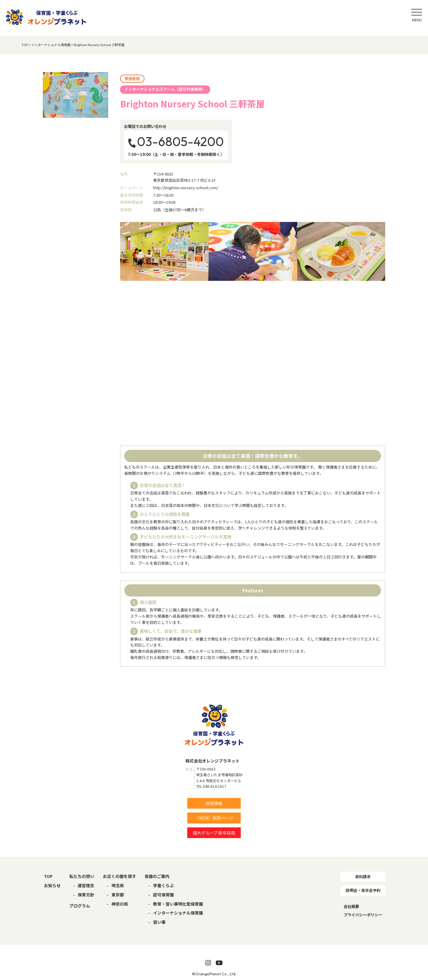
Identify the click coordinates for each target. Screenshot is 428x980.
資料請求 (363, 877)
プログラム (80, 906)
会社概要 (351, 906)
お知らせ (52, 885)
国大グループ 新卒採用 (214, 833)
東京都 (118, 895)
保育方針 (86, 895)
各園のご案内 (157, 876)
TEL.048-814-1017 (211, 786)
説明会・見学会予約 (363, 890)
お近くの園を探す (119, 876)
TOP (48, 876)
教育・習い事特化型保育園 (178, 904)
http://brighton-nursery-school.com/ (186, 188)
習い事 (159, 922)
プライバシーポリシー (363, 915)
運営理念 (86, 885)
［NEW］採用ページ (214, 818)
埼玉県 (118, 885)
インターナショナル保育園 (178, 913)
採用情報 (214, 803)
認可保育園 (163, 895)
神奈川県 (120, 904)
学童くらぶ (163, 885)
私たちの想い (82, 876)
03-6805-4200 (180, 141)
